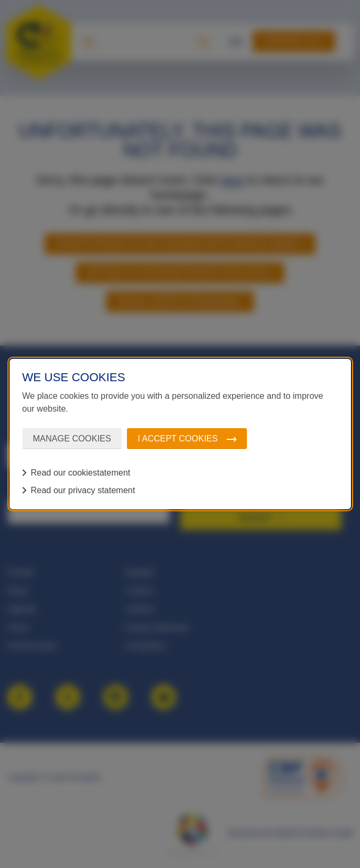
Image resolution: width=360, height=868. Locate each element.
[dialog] (180, 434)
